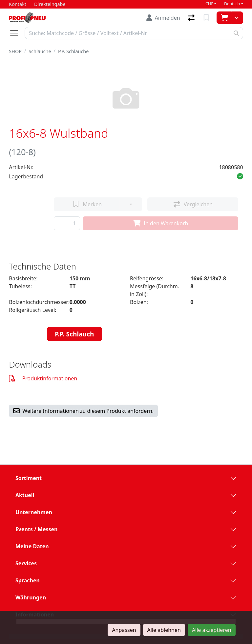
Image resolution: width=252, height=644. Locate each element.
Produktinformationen (43, 378)
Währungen (31, 597)
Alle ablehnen (164, 630)
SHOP (15, 51)
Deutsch (232, 4)
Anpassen (124, 630)
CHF (209, 4)
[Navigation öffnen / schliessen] (17, 33)
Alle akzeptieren (212, 630)
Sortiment (29, 478)
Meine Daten (32, 546)
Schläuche (40, 51)
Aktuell (25, 495)
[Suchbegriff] (127, 33)
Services (26, 563)
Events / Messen (37, 529)
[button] (240, 176)
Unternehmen (34, 512)
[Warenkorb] (224, 18)
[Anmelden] (163, 18)
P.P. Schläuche (73, 51)
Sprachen (28, 580)
